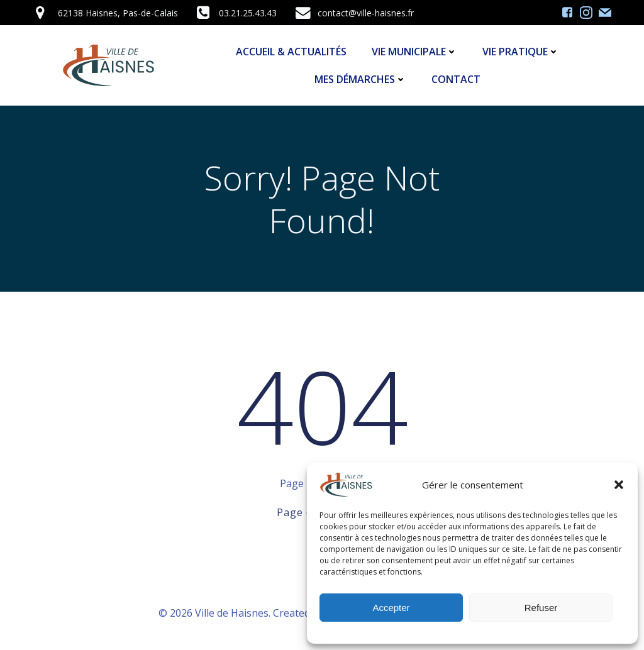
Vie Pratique (521, 52)
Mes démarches (360, 79)
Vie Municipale (414, 52)
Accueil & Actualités (291, 52)
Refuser (541, 608)
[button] (619, 485)
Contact (456, 79)
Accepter (391, 608)
